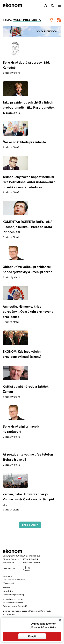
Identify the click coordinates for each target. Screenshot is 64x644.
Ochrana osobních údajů (15, 606)
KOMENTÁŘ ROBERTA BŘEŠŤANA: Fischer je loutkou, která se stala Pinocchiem (28, 227)
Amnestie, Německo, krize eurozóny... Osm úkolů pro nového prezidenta (28, 312)
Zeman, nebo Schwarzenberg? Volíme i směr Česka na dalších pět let (28, 499)
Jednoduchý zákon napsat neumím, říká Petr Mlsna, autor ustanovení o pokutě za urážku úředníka (29, 182)
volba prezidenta (27, 20)
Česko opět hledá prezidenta (24, 142)
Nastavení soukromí (13, 603)
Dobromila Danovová (40, 611)
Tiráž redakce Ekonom (14, 580)
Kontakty (7, 576)
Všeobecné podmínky (13, 595)
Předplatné (8, 583)
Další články (30, 525)
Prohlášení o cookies (13, 599)
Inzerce (6, 611)
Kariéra (6, 588)
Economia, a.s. (33, 556)
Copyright (8, 556)
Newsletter (8, 591)
